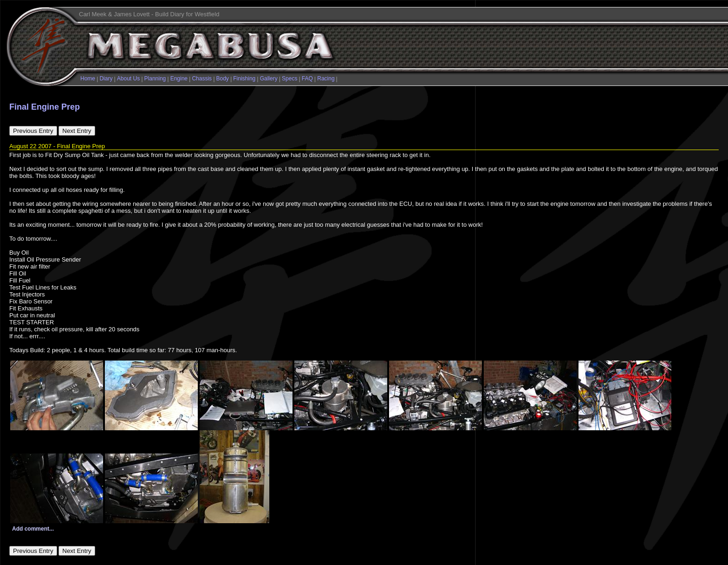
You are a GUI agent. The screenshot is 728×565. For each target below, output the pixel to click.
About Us (128, 79)
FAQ (307, 79)
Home (88, 79)
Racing (326, 79)
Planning (155, 79)
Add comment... (33, 529)
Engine (179, 79)
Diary (106, 79)
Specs (289, 79)
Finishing (244, 79)
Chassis (202, 79)
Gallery (269, 79)
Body (223, 79)
